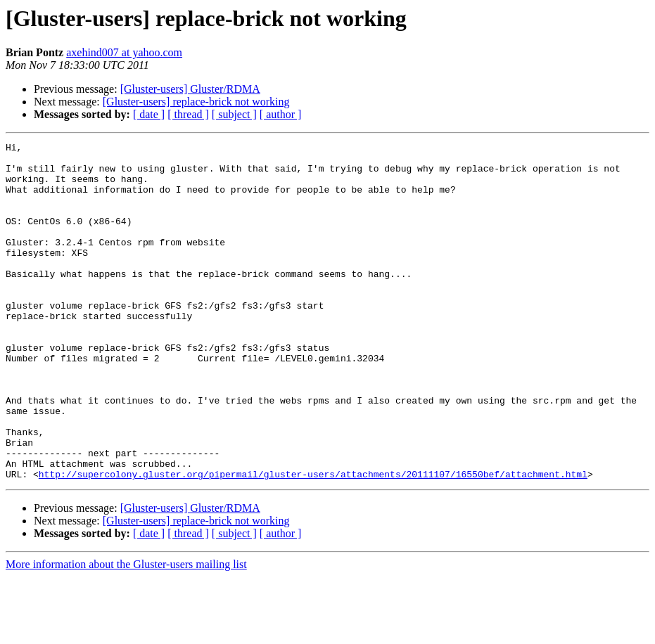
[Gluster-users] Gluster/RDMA (190, 89)
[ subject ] (234, 114)
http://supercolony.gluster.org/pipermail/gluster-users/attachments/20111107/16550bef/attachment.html (313, 541)
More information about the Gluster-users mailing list (126, 632)
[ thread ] (188, 114)
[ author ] (281, 114)
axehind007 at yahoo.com (124, 52)
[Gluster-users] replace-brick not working (196, 102)
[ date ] (149, 114)
